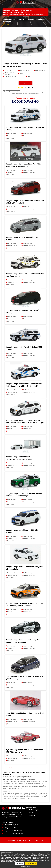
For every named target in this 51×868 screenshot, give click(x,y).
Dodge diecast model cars (24, 11)
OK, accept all (31, 864)
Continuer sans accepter (7, 852)
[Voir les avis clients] (10, 24)
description (10, 786)
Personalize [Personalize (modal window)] (19, 864)
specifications (24, 786)
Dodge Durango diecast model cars (15, 13)
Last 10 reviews (11, 791)
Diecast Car (9, 11)
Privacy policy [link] (26, 866)
